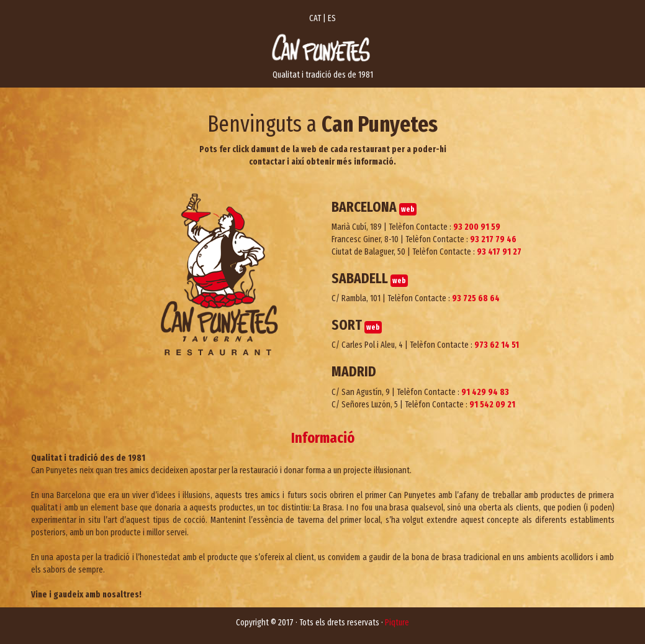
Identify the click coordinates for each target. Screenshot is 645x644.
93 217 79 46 (493, 239)
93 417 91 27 (499, 252)
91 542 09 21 (492, 405)
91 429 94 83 (485, 392)
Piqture (397, 623)
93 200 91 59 (477, 227)
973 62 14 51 (497, 345)
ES (332, 18)
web (408, 209)
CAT (315, 18)
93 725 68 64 (476, 298)
